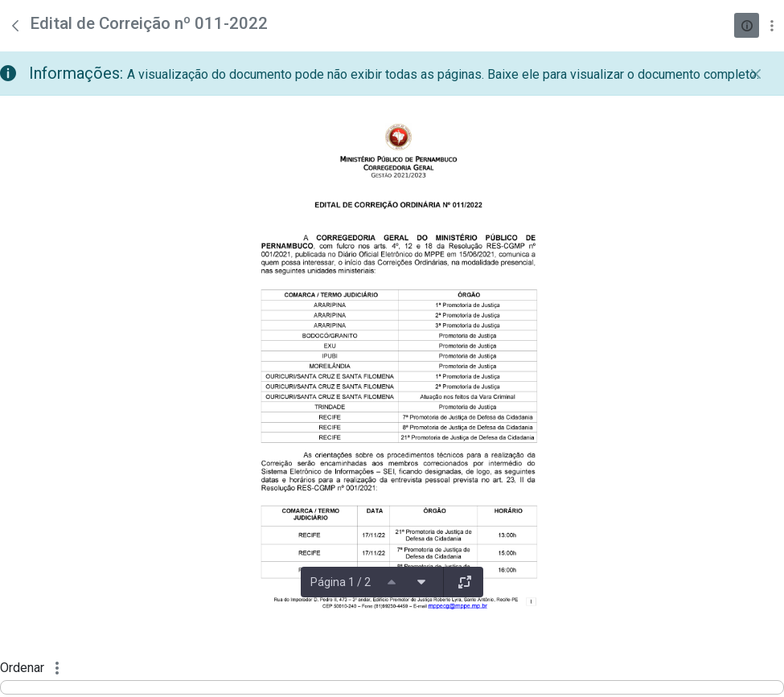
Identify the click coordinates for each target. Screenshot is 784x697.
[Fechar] (756, 74)
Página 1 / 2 (341, 582)
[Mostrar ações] (772, 25)
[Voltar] (15, 26)
